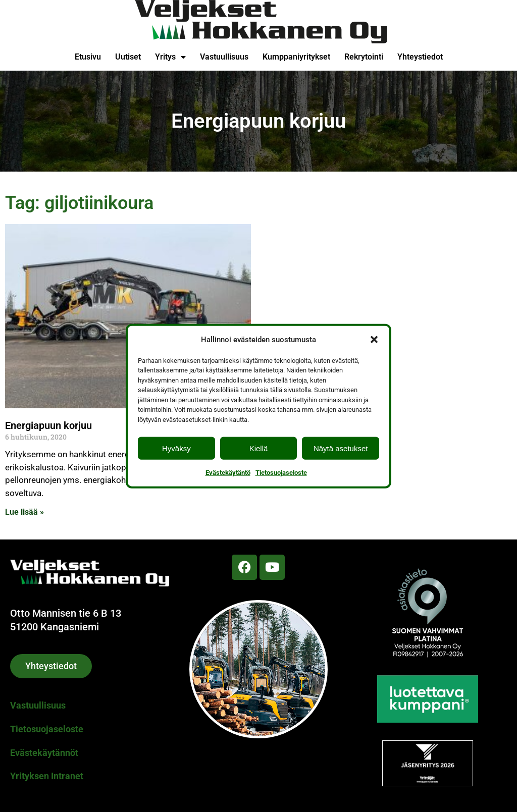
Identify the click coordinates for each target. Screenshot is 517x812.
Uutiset (128, 57)
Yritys (170, 57)
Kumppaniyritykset (296, 57)
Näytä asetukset (341, 448)
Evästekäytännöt (44, 753)
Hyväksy (176, 448)
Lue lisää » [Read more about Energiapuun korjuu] (24, 512)
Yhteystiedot (420, 57)
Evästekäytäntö (228, 473)
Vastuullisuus (224, 57)
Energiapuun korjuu (48, 425)
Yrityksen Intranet (47, 776)
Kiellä (259, 448)
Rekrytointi (364, 57)
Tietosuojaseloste (281, 473)
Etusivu (88, 57)
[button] (374, 339)
